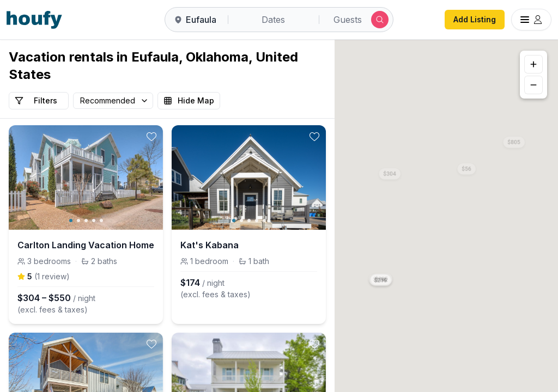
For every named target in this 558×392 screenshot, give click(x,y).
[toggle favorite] (151, 137)
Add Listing (475, 19)
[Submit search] (380, 20)
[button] (390, 171)
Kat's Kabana (210, 245)
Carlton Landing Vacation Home (86, 245)
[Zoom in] (533, 64)
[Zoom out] (533, 85)
